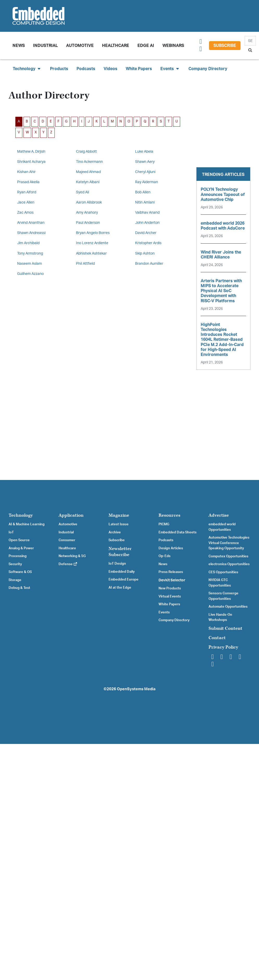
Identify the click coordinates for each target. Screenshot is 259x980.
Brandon (149, 264)
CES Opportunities (223, 572)
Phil (85, 264)
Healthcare (116, 46)
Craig (86, 152)
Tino (89, 162)
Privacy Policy (223, 647)
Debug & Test (19, 588)
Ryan (27, 192)
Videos (110, 69)
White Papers (139, 69)
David (146, 233)
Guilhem (30, 274)
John (147, 223)
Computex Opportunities (228, 556)
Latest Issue (119, 524)
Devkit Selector (172, 580)
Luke (144, 152)
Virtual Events (170, 596)
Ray (147, 182)
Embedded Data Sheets (178, 532)
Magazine (119, 515)
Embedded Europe (124, 580)
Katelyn (88, 182)
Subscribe (225, 46)
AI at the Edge (120, 588)
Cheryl (145, 172)
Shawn (145, 162)
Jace (26, 202)
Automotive (80, 46)
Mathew (31, 152)
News (163, 564)
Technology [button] (27, 69)
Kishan (26, 172)
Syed (83, 192)
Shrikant (31, 162)
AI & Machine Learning (27, 524)
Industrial (45, 46)
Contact (217, 638)
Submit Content (225, 628)
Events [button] (170, 69)
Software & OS (20, 572)
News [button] (19, 46)
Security (15, 564)
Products (59, 69)
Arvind (31, 223)
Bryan (93, 233)
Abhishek (91, 253)
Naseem (30, 264)
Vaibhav (147, 212)
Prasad (28, 182)
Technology (21, 515)
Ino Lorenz (92, 243)
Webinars (173, 46)
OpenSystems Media (136, 689)
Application (71, 515)
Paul (88, 223)
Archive (115, 532)
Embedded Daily (122, 572)
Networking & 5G (72, 556)
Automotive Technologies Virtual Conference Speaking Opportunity (229, 543)
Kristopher (148, 243)
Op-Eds (165, 556)
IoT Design (117, 564)
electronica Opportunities (229, 564)
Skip (145, 253)
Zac (25, 212)
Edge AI (146, 46)
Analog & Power (21, 548)
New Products (170, 588)
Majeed (88, 172)
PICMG (164, 524)
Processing (18, 556)
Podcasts (86, 69)
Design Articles (171, 548)
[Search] (250, 41)
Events (164, 612)
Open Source (19, 540)
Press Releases (171, 572)
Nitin (145, 202)
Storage (15, 580)
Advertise (219, 515)
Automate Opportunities (228, 607)
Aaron (89, 202)
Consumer (67, 540)
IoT (11, 532)
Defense (68, 564)
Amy (87, 212)
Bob (143, 192)
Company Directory (208, 69)
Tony (30, 253)
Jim (28, 243)
